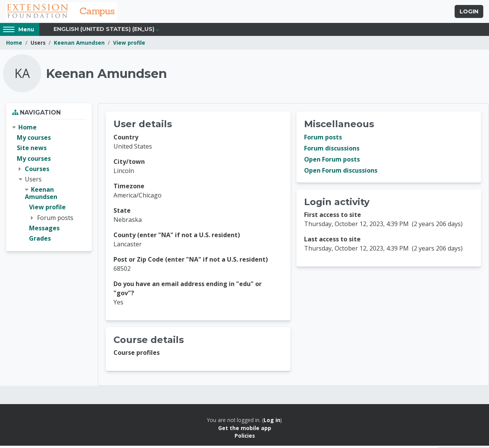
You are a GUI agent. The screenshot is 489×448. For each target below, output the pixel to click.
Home (14, 45)
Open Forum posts (332, 162)
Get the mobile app (245, 430)
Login (469, 13)
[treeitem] (49, 185)
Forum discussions (332, 150)
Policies (245, 438)
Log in (272, 422)
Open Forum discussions (341, 173)
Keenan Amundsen (79, 45)
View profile (129, 45)
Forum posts (323, 139)
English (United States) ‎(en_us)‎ (104, 31)
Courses (37, 171)
